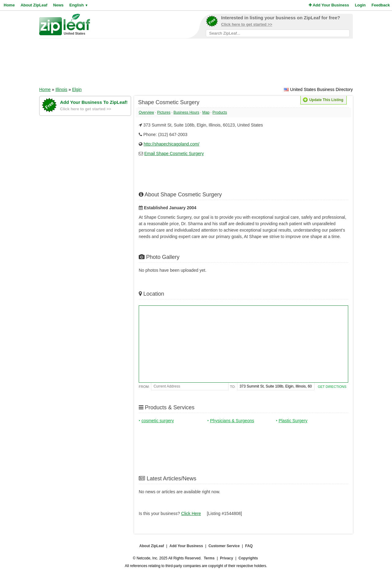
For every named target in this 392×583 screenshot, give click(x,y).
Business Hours (186, 112)
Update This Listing (323, 100)
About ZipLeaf (34, 5)
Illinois (61, 89)
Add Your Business (329, 5)
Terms (209, 558)
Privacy (226, 558)
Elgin (77, 89)
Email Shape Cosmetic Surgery (174, 153)
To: (233, 387)
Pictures (164, 112)
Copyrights (248, 558)
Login (360, 5)
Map (206, 112)
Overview (146, 112)
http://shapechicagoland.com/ (171, 144)
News (58, 5)
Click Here (191, 513)
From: (144, 387)
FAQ (249, 546)
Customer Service (224, 546)
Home (9, 5)
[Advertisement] (196, 65)
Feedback (381, 5)
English (79, 5)
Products (220, 112)
